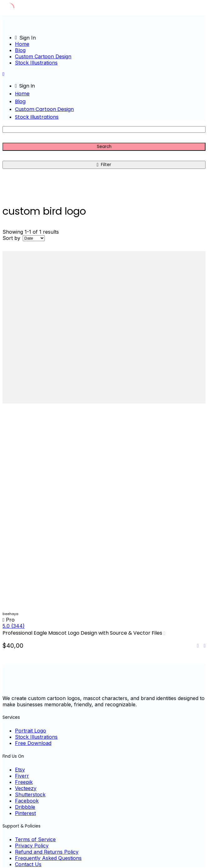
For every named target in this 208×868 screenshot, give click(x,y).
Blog (20, 50)
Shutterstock (30, 794)
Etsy (20, 770)
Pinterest (25, 813)
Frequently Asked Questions (48, 858)
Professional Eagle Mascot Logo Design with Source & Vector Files (82, 633)
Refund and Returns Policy (47, 852)
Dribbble (25, 807)
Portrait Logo (31, 731)
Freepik (24, 782)
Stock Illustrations (36, 63)
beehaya (10, 614)
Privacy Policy (32, 846)
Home (22, 44)
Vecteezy (26, 788)
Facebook (27, 801)
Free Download (33, 743)
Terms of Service (35, 839)
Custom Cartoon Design (43, 56)
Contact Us (28, 864)
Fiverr (22, 776)
